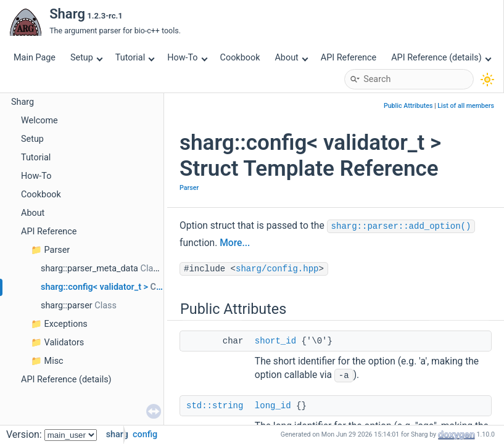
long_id (273, 406)
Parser (57, 250)
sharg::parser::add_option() (401, 226)
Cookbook (240, 58)
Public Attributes (408, 106)
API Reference (349, 58)
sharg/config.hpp (277, 269)
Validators (64, 343)
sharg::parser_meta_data (89, 269)
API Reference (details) (441, 58)
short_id (275, 341)
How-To (187, 58)
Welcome (39, 121)
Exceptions (66, 324)
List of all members (466, 106)
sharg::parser (67, 306)
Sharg (23, 102)
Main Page (35, 58)
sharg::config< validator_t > (94, 287)
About (291, 58)
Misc (54, 361)
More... (235, 243)
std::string (215, 406)
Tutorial (135, 58)
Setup (86, 58)
